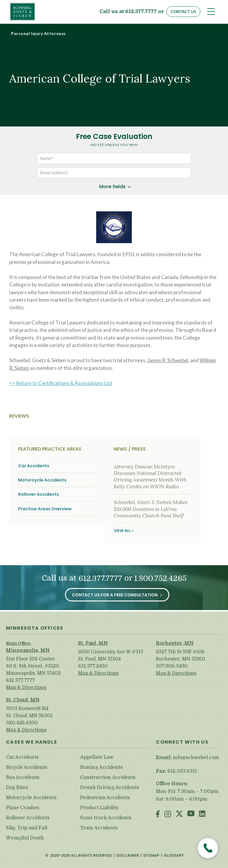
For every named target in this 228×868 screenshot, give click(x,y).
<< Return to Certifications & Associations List (61, 383)
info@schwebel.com (196, 758)
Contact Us (183, 12)
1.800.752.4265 (160, 578)
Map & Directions (26, 688)
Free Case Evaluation (114, 136)
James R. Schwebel (168, 360)
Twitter (179, 814)
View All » (124, 531)
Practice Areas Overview (45, 509)
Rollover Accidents (39, 494)
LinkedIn (202, 814)
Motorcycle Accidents (42, 480)
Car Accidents (34, 466)
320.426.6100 (22, 723)
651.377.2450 (93, 666)
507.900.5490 (172, 666)
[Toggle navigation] (211, 12)
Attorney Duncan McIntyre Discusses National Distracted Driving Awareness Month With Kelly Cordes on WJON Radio (150, 477)
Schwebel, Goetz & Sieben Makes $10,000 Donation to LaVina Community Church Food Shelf (151, 509)
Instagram (168, 814)
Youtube (191, 814)
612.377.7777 (141, 12)
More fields (112, 187)
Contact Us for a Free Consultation (115, 595)
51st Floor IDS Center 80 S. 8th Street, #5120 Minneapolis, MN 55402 (33, 666)
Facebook (158, 814)
